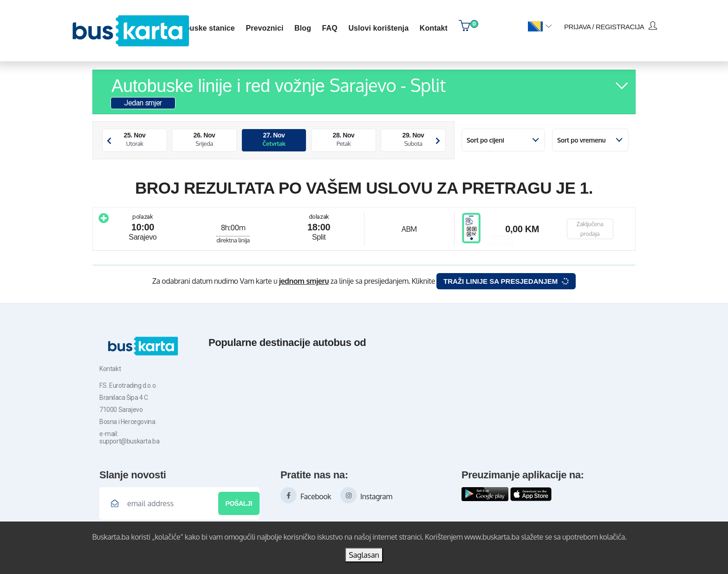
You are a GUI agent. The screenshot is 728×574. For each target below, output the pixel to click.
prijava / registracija (611, 26)
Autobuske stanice (201, 28)
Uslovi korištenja (378, 28)
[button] (540, 27)
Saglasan (364, 555)
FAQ (330, 28)
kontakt (434, 28)
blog (303, 28)
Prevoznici (264, 28)
